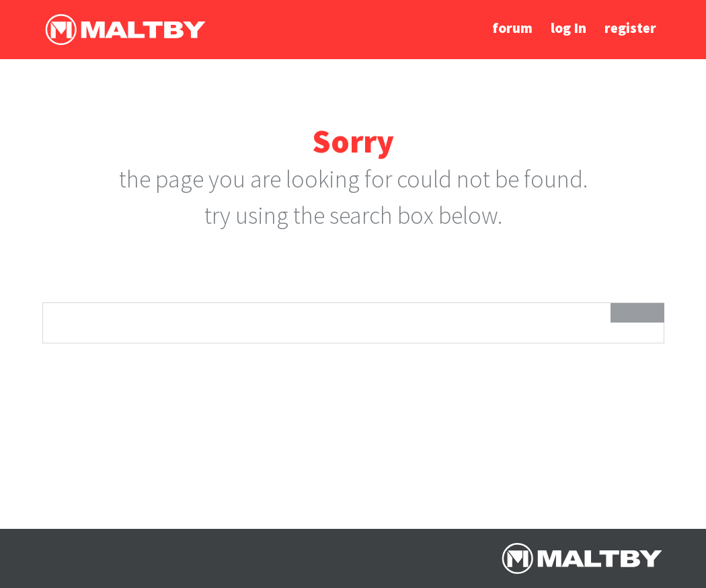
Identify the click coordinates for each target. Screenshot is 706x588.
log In (568, 28)
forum (512, 28)
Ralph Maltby (125, 30)
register (630, 28)
